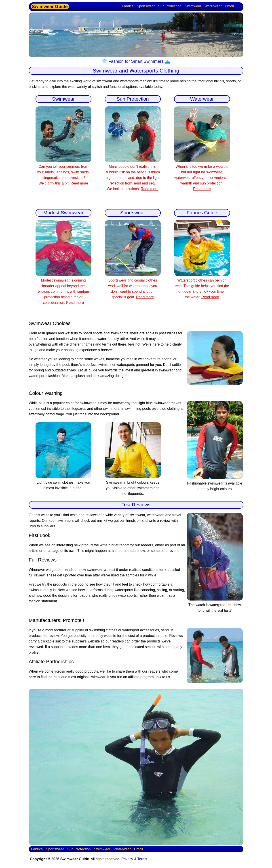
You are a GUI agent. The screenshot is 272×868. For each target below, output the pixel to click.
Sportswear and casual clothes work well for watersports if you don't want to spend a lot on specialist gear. (133, 286)
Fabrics (128, 6)
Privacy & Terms (134, 859)
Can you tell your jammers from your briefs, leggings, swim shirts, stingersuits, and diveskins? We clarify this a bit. (63, 172)
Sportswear (146, 6)
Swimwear (193, 6)
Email (229, 6)
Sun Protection (170, 6)
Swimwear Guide (50, 6)
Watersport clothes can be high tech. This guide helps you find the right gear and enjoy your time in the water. (202, 286)
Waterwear (213, 6)
